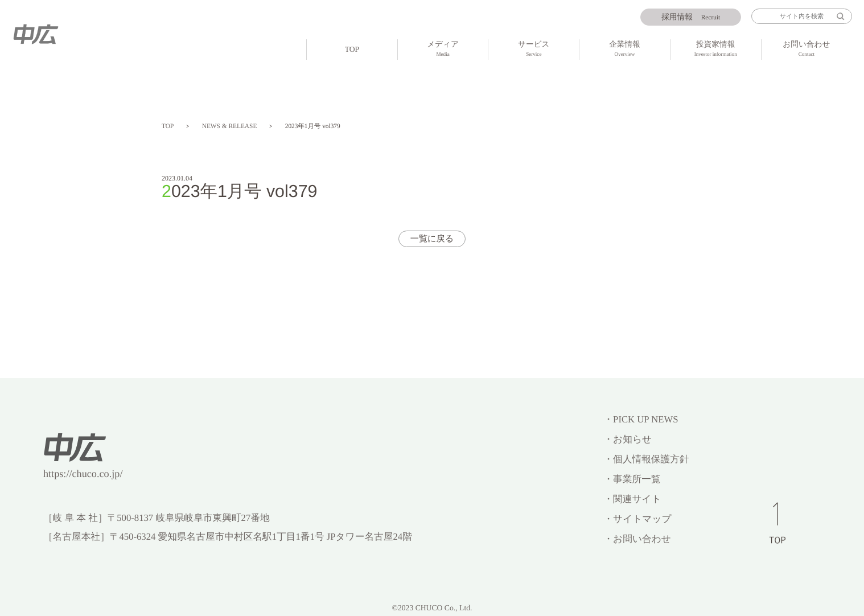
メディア (443, 50)
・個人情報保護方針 (646, 459)
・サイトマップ (637, 519)
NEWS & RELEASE (230, 126)
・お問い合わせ (637, 539)
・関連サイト (632, 499)
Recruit (691, 17)
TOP (352, 49)
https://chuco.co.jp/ (83, 474)
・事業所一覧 (632, 479)
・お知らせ (628, 439)
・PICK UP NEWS (641, 419)
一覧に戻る (432, 239)
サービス (534, 50)
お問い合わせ (807, 50)
